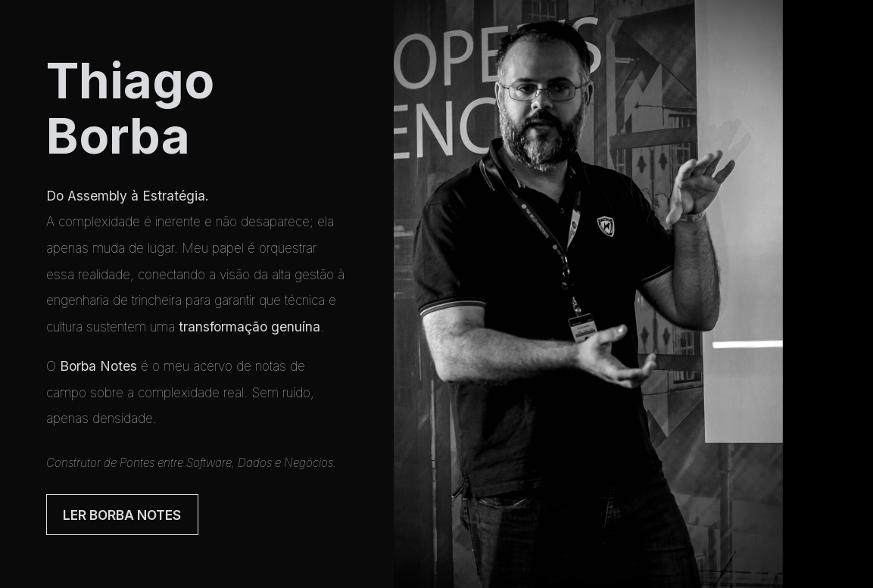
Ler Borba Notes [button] (122, 515)
